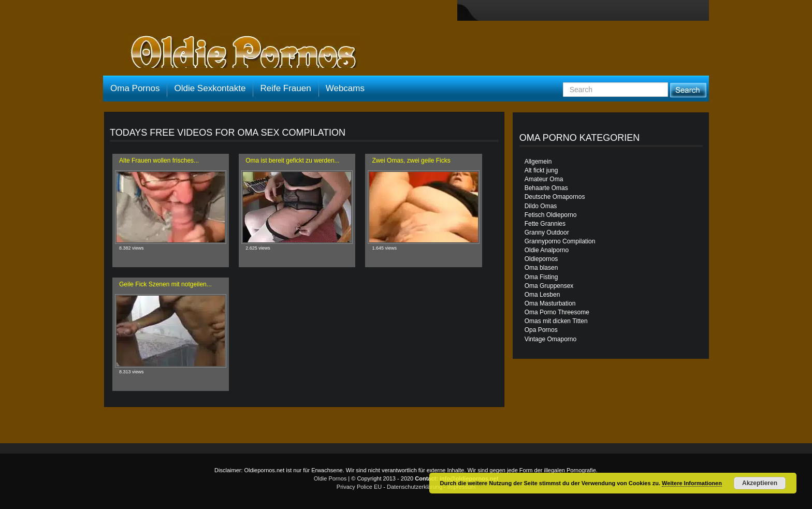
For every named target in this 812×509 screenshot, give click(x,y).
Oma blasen (541, 268)
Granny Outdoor (547, 232)
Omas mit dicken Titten (556, 321)
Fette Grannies (545, 224)
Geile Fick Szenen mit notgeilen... (165, 284)
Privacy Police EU (359, 487)
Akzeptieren (760, 483)
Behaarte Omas (546, 188)
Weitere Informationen (692, 483)
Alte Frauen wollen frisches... (159, 161)
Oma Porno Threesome (557, 312)
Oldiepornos (541, 259)
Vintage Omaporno (551, 339)
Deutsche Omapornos (555, 197)
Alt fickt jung (541, 170)
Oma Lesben (542, 295)
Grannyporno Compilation (560, 241)
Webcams (345, 88)
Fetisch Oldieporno (551, 215)
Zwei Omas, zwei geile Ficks (411, 161)
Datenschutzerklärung (415, 487)
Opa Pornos (541, 330)
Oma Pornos (135, 88)
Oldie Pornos (330, 478)
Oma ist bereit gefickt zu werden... (292, 161)
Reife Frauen (285, 88)
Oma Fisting (541, 277)
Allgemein (538, 162)
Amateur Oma (544, 179)
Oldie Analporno (547, 250)
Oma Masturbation (550, 303)
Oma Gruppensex (549, 286)
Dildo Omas (541, 206)
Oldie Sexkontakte (210, 88)
